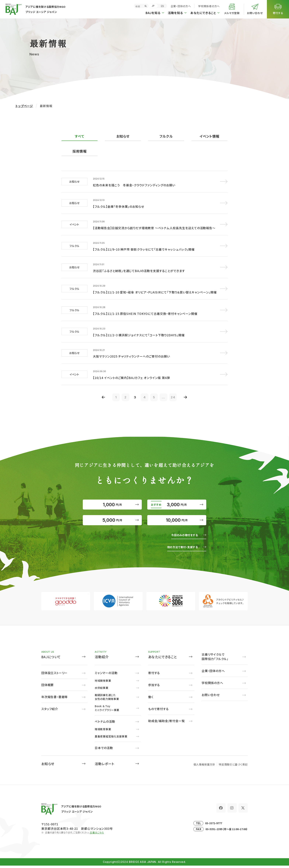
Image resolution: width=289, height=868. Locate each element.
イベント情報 (209, 136)
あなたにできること (163, 659)
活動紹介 (102, 659)
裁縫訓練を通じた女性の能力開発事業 (107, 699)
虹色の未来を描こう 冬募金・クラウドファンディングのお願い (134, 184)
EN (162, 6)
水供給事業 (102, 690)
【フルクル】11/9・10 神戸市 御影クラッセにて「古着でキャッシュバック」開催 (144, 246)
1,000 (112, 500)
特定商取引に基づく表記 (233, 767)
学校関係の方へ (212, 685)
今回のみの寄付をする (182, 537)
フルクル (166, 136)
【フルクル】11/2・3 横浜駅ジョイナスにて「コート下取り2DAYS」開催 (139, 328)
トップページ (24, 106)
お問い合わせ (211, 697)
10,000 (177, 520)
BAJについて (51, 659)
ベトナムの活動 (105, 724)
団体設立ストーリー (54, 675)
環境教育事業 (103, 731)
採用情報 (80, 151)
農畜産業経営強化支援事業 (111, 739)
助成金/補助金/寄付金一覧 (166, 723)
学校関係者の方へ (209, 6)
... (167, 389)
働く (151, 699)
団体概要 (47, 687)
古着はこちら (97, 835)
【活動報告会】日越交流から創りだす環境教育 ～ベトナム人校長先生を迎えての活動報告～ (154, 225)
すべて (80, 136)
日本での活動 (104, 750)
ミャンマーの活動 (106, 675)
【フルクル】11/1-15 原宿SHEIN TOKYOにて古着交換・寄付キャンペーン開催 (145, 307)
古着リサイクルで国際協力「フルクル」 (215, 659)
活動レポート (105, 766)
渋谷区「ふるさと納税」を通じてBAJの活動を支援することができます (139, 266)
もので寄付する (158, 711)
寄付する (154, 675)
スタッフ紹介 (50, 711)
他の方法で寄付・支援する (180, 549)
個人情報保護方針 (204, 767)
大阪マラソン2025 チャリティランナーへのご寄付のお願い (131, 348)
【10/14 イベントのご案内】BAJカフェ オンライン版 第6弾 (131, 369)
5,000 (112, 520)
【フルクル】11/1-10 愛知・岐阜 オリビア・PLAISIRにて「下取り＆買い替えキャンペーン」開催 (155, 287)
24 (178, 389)
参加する (154, 687)
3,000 (177, 500)
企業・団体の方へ (181, 6)
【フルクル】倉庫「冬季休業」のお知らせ (119, 205)
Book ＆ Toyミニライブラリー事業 (107, 710)
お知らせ (123, 136)
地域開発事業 (103, 683)
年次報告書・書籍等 (54, 699)
